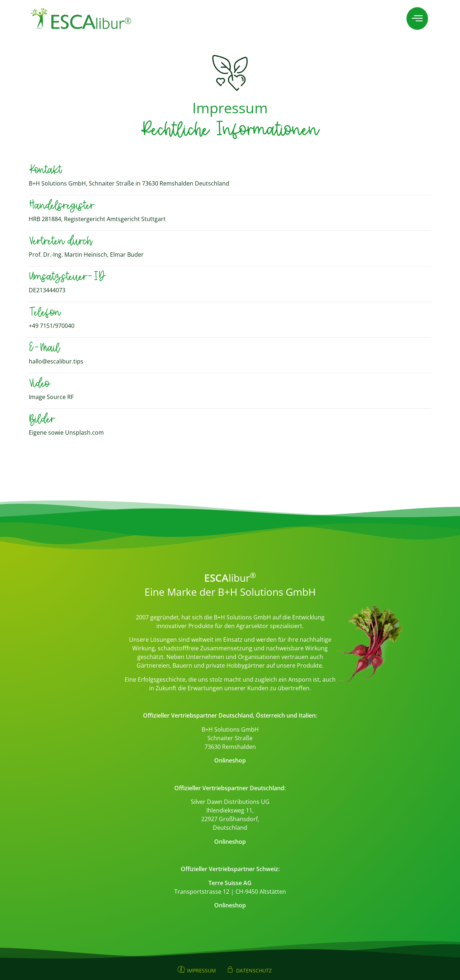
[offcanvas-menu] (417, 19)
